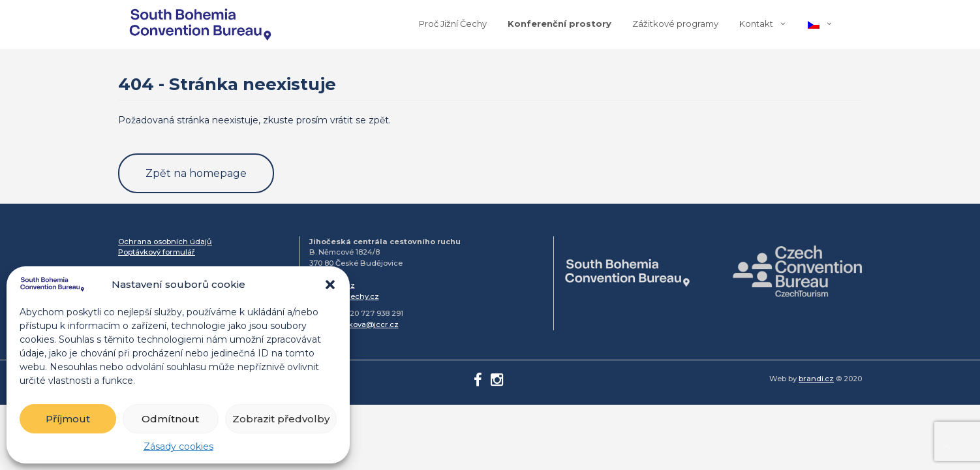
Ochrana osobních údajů (165, 242)
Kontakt (756, 23)
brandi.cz (816, 379)
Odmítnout (170, 419)
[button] (330, 285)
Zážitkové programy (675, 23)
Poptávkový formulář (157, 252)
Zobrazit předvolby (281, 419)
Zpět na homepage (196, 173)
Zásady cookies (178, 446)
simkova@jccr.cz (367, 324)
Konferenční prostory (559, 23)
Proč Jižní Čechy (453, 23)
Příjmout (68, 419)
